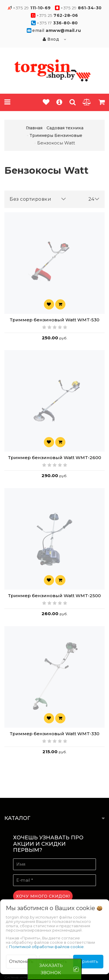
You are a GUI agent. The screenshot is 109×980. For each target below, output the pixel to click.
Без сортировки (38, 199)
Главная (34, 128)
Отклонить (21, 961)
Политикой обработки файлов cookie (46, 947)
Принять (88, 961)
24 (94, 199)
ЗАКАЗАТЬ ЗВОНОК (51, 969)
